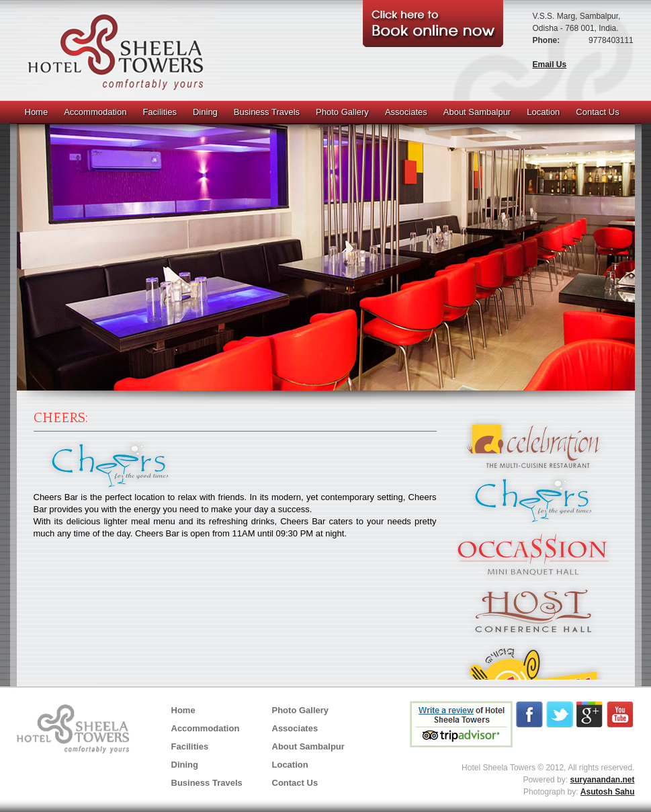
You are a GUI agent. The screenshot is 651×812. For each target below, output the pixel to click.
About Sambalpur (477, 112)
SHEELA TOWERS (117, 50)
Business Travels (267, 112)
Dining (205, 112)
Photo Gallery (342, 112)
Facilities (160, 112)
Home (37, 112)
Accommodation (95, 112)
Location (543, 112)
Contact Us (597, 112)
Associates (406, 112)
